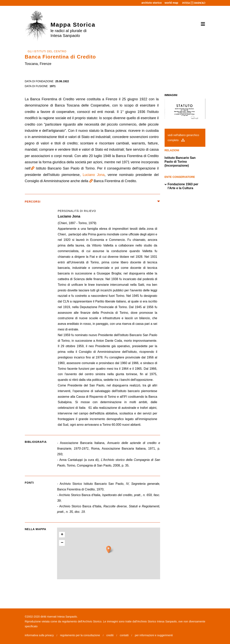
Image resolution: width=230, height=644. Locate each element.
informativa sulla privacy (39, 635)
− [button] (62, 543)
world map (171, 3)
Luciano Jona (94, 175)
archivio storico (152, 3)
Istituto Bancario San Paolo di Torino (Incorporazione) (180, 162)
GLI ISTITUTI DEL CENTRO (47, 51)
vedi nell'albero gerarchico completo (183, 138)
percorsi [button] (93, 202)
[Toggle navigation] (202, 24)
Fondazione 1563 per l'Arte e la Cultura (181, 186)
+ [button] (62, 535)
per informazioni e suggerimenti (154, 635)
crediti (110, 635)
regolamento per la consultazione (80, 635)
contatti (124, 635)
